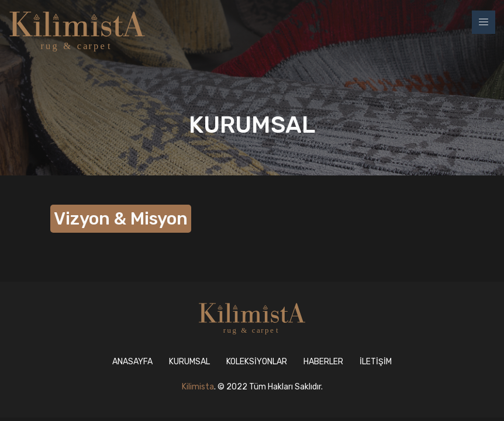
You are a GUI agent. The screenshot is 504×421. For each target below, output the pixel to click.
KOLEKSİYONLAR (257, 362)
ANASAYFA (132, 362)
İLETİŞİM (376, 362)
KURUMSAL (189, 362)
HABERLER (323, 362)
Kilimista (198, 387)
